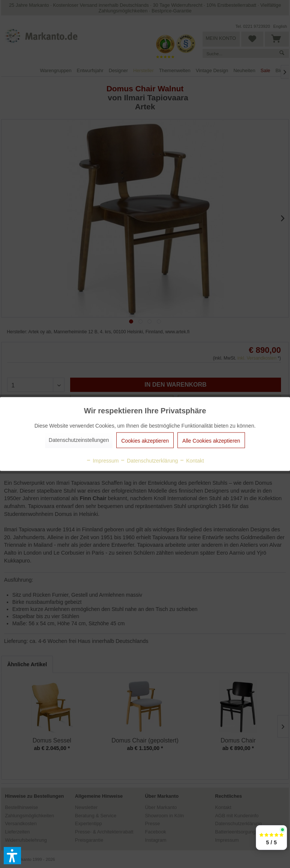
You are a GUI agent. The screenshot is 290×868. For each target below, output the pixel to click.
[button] (12, 856)
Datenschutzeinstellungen (79, 440)
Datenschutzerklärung (149, 461)
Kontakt (192, 461)
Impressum (102, 461)
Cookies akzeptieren (145, 441)
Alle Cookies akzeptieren (211, 441)
